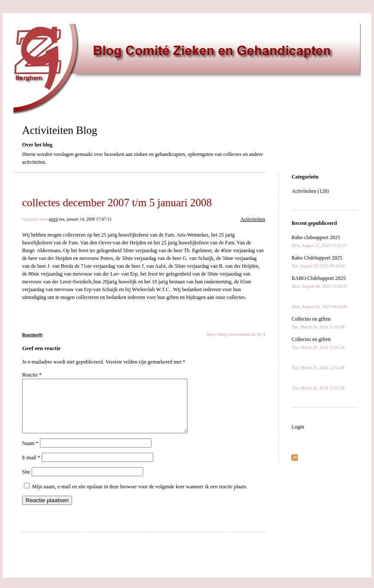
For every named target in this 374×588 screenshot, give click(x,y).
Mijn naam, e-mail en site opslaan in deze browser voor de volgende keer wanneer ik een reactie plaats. (140, 497)
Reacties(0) (32, 335)
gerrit (53, 219)
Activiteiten (253, 219)
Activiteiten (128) (310, 191)
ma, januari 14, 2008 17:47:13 (85, 219)
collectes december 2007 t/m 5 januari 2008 (117, 203)
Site (26, 482)
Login (298, 427)
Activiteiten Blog (60, 130)
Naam (30, 454)
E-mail (31, 468)
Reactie (32, 375)
